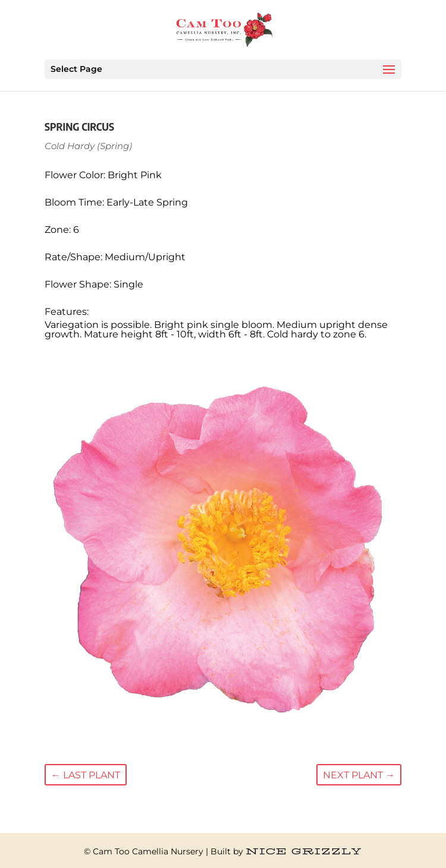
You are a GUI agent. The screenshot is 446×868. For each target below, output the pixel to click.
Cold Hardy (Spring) (88, 146)
